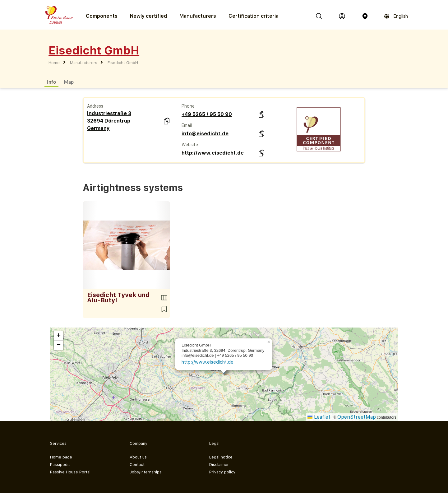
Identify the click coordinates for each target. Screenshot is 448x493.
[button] (269, 342)
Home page (61, 457)
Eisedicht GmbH (123, 63)
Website (190, 145)
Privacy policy (222, 472)
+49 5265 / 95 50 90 (207, 114)
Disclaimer (219, 465)
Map (69, 82)
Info (51, 82)
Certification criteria (254, 16)
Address (95, 106)
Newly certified (148, 16)
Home (54, 63)
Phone (188, 106)
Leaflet (319, 417)
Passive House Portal (70, 472)
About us (138, 457)
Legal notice (221, 457)
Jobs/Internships (146, 472)
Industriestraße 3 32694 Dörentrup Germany (109, 121)
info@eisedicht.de (205, 134)
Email (187, 125)
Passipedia (60, 465)
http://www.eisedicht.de (213, 153)
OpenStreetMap (357, 417)
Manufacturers (198, 16)
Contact (137, 465)
